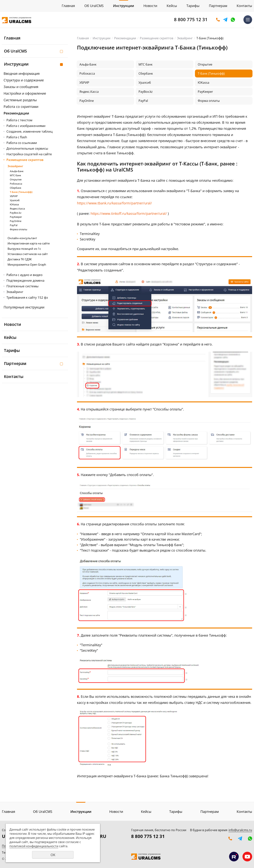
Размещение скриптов (25, 160)
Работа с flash (17, 137)
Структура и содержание (24, 80)
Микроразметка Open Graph (27, 264)
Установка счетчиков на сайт (28, 254)
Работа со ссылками (22, 143)
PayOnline (16, 221)
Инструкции (124, 6)
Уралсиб (15, 200)
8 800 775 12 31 (191, 19)
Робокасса (16, 184)
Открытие (16, 179)
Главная (68, 6)
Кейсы (172, 6)
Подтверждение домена (25, 280)
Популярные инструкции (24, 307)
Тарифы (193, 6)
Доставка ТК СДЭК (20, 259)
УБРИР (14, 196)
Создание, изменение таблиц (30, 131)
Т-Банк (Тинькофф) (21, 192)
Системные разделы (20, 100)
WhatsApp (233, 20)
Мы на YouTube (247, 857)
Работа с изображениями (26, 126)
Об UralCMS (94, 6)
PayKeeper (16, 217)
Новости (150, 6)
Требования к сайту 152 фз (27, 297)
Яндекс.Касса (17, 209)
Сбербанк (16, 188)
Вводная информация (22, 73)
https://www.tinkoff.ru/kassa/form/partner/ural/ (129, 213)
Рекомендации (16, 113)
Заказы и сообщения (21, 87)
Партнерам (218, 6)
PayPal (14, 225)
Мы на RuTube (234, 857)
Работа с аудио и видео (24, 275)
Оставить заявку (218, 20)
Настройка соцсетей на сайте (29, 154)
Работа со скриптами (21, 107)
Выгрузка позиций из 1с (24, 249)
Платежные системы (22, 286)
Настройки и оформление (25, 93)
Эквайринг (15, 166)
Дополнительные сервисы (27, 148)
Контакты (244, 6)
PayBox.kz (16, 213)
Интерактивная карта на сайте (29, 243)
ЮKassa (14, 204)
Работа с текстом (19, 120)
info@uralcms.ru (240, 830)
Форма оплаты (18, 229)
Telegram (225, 20)
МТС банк (15, 175)
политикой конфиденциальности (34, 846)
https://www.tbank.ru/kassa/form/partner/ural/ (114, 203)
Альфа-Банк (17, 171)
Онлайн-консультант (22, 238)
